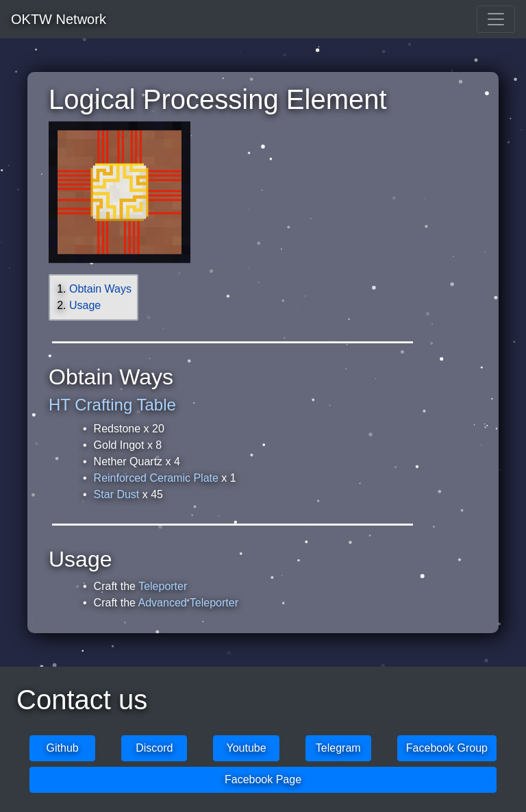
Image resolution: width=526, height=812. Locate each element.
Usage (85, 305)
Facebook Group (447, 748)
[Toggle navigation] (496, 19)
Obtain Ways (100, 289)
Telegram (338, 748)
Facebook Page (263, 779)
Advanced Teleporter (188, 603)
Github (63, 748)
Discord (154, 748)
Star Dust (117, 494)
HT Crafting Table (112, 405)
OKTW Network (59, 19)
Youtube (246, 748)
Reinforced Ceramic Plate (156, 478)
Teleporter (163, 586)
